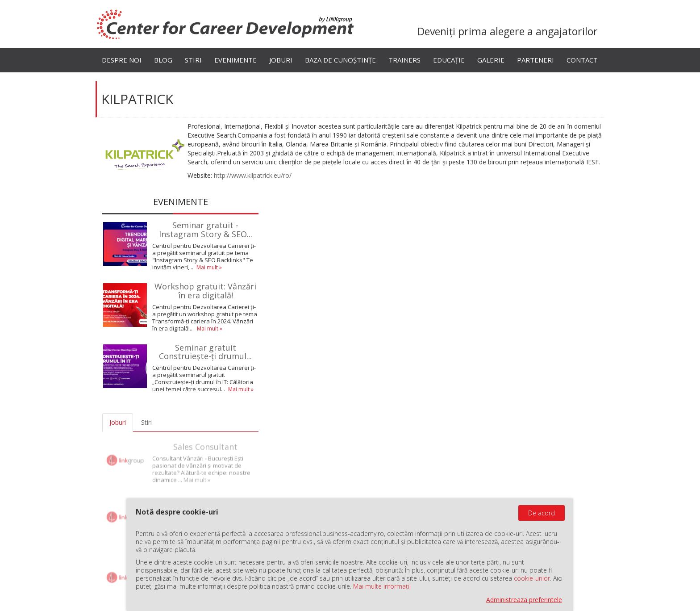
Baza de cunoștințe (340, 60)
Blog (163, 60)
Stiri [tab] (146, 422)
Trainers (404, 60)
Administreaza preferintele (524, 600)
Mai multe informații (382, 586)
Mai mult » (209, 267)
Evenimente (235, 60)
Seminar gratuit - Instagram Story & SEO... (206, 230)
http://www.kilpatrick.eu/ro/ (253, 175)
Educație (449, 60)
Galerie (491, 60)
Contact (582, 60)
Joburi (281, 60)
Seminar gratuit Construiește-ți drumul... (205, 352)
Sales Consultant (205, 442)
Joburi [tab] (118, 422)
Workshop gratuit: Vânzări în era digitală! (205, 291)
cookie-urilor (532, 578)
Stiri (193, 60)
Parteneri (535, 60)
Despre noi (122, 60)
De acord (542, 513)
